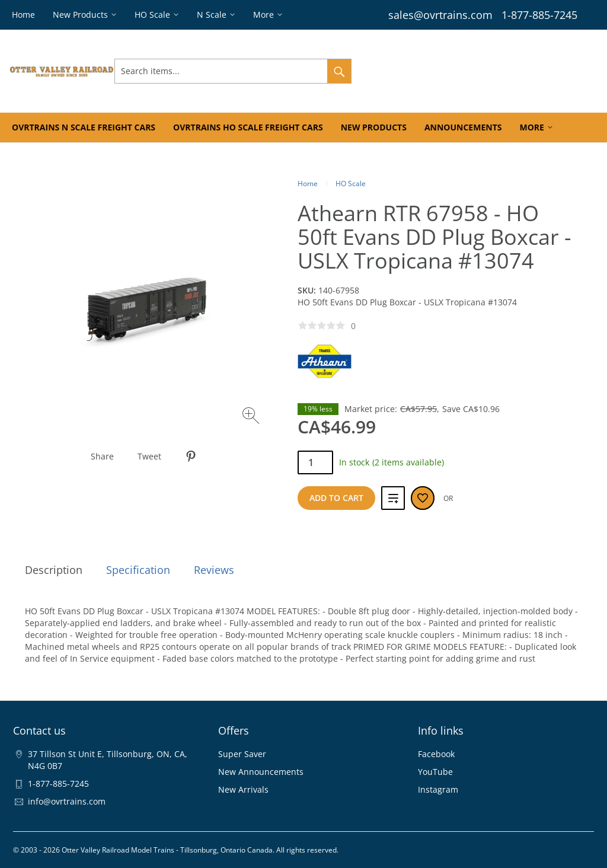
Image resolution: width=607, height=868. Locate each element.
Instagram (438, 789)
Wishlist (495, 71)
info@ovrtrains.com (67, 801)
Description (54, 570)
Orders (454, 71)
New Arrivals (243, 789)
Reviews (214, 570)
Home (308, 184)
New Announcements (261, 772)
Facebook (436, 754)
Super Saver (242, 754)
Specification (138, 570)
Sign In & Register (393, 71)
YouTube (435, 772)
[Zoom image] (252, 417)
